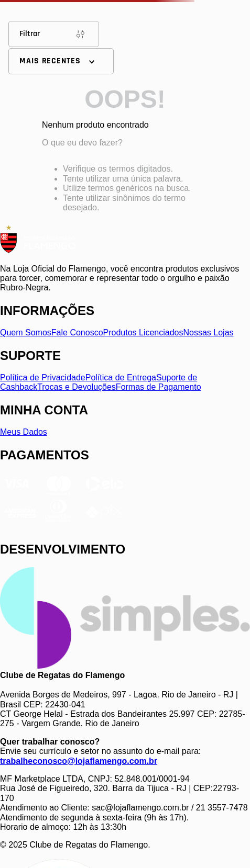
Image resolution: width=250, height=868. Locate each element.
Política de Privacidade (43, 377)
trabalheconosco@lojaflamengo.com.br (79, 761)
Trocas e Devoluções (77, 387)
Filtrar (54, 34)
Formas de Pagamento (159, 387)
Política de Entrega (121, 377)
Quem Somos (26, 332)
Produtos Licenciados (143, 332)
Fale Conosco (77, 332)
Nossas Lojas (209, 332)
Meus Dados (24, 432)
